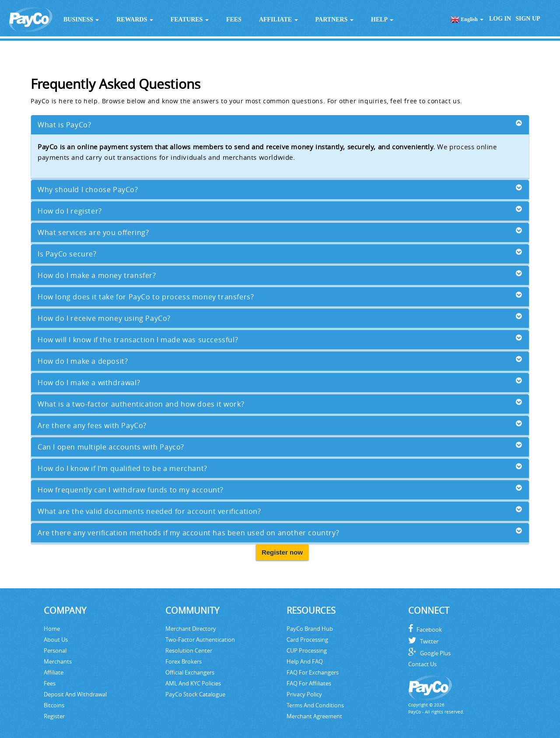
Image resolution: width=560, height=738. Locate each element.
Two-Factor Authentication (200, 640)
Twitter (423, 641)
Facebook (425, 629)
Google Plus (429, 653)
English (467, 20)
